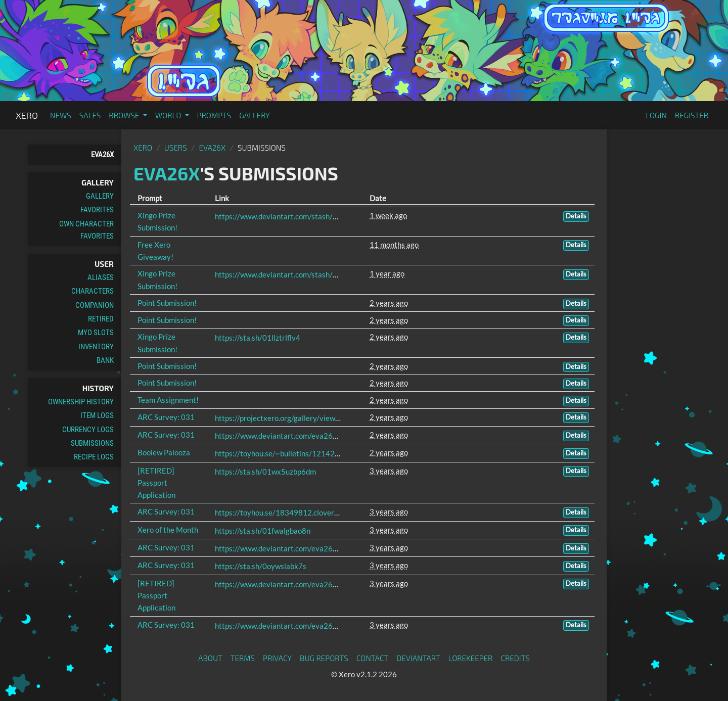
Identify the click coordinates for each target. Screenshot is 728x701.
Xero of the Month (168, 530)
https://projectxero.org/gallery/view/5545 (286, 418)
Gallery (255, 115)
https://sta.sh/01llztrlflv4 (258, 338)
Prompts (214, 115)
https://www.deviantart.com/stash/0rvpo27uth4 (296, 274)
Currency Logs (88, 430)
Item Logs (97, 415)
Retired (101, 319)
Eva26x (102, 155)
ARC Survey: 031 (166, 417)
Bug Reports (324, 658)
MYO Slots (96, 333)
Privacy (277, 658)
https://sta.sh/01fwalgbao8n (263, 531)
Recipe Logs (94, 457)
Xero (27, 115)
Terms (243, 658)
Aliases (101, 277)
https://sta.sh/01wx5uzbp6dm (265, 472)
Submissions (92, 443)
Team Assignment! (168, 400)
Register (692, 115)
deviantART (418, 658)
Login (656, 115)
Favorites (97, 210)
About (210, 658)
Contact (373, 658)
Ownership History (81, 402)
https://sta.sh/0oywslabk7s (261, 566)
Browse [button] (125, 115)
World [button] (169, 115)
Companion (95, 305)
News (61, 115)
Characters (93, 291)
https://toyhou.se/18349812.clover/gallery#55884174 (308, 512)
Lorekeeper (471, 658)
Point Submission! (167, 303)
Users (176, 148)
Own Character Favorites (86, 230)
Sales (90, 115)
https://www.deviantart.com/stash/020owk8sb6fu (299, 216)
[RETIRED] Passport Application (156, 483)
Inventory (96, 347)
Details (576, 216)
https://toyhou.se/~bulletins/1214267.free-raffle (297, 453)
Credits (515, 658)
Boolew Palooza (164, 452)
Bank (105, 360)
